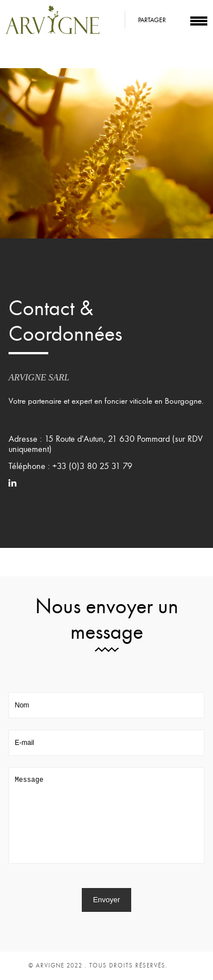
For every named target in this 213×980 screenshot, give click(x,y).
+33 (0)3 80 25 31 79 (92, 466)
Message (106, 815)
